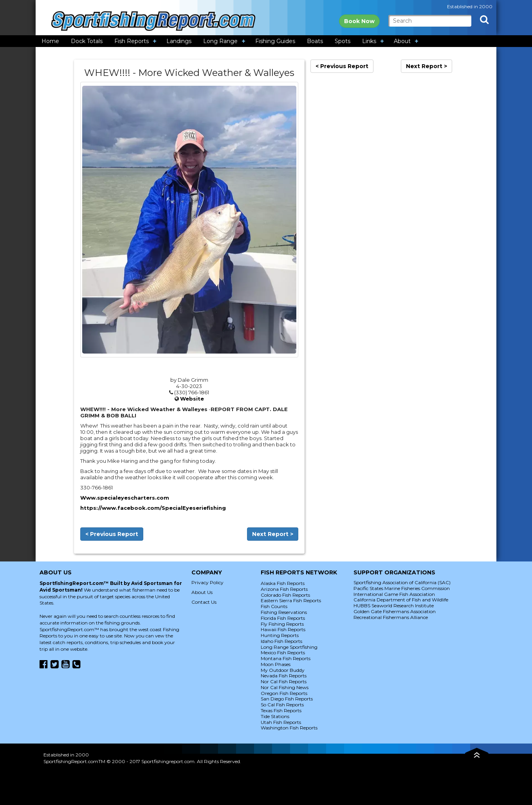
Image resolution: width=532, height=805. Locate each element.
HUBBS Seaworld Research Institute (394, 606)
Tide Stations (275, 716)
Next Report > (273, 534)
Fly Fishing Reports (282, 624)
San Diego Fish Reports (287, 699)
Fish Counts (274, 606)
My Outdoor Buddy (283, 670)
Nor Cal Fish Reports (284, 681)
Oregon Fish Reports (284, 693)
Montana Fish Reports (286, 658)
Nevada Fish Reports (284, 676)
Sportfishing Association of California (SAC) (402, 582)
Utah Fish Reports (281, 722)
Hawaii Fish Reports (283, 629)
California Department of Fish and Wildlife (401, 600)
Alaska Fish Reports (283, 583)
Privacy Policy (207, 582)
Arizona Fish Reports (284, 589)
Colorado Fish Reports (285, 595)
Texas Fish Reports (281, 710)
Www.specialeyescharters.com (125, 498)
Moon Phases (276, 664)
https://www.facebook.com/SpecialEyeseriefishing (153, 508)
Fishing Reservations (284, 612)
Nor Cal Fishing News (285, 687)
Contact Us (204, 602)
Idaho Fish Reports (281, 641)
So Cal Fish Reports (282, 705)
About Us (202, 592)
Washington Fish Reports (289, 728)
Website (192, 399)
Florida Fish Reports (283, 618)
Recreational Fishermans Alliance (391, 617)
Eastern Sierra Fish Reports (291, 600)
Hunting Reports (280, 635)
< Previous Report (112, 534)
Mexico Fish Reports (283, 652)
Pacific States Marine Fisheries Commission (402, 588)
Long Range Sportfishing (289, 647)
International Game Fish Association (394, 594)
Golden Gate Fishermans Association (395, 611)
